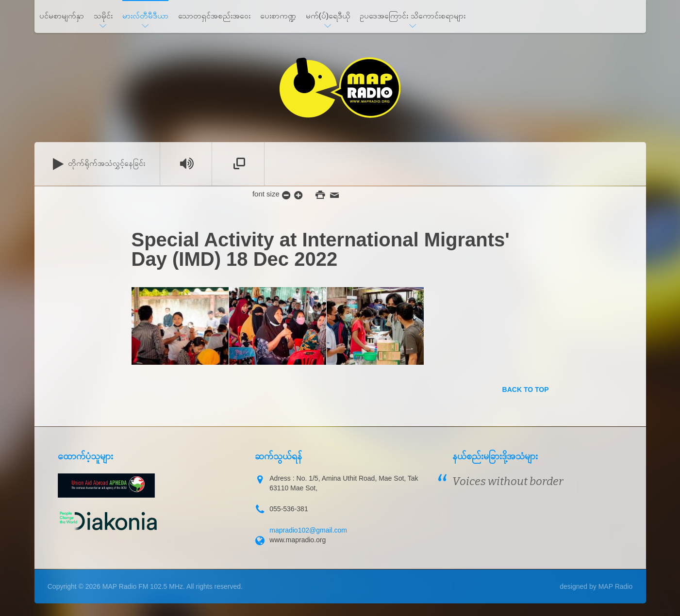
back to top (526, 389)
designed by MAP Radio (596, 586)
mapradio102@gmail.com (308, 530)
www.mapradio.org (298, 540)
